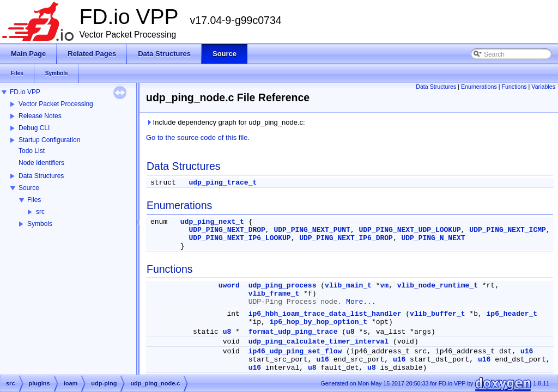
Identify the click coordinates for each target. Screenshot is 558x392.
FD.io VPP (25, 92)
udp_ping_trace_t (223, 183)
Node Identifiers (41, 163)
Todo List (32, 151)
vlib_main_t (348, 286)
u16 (527, 351)
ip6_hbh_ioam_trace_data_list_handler (325, 314)
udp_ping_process (283, 286)
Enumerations (479, 87)
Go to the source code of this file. (198, 137)
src (40, 212)
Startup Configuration (49, 140)
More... (361, 302)
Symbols (40, 224)
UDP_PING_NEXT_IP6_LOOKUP (239, 238)
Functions (514, 87)
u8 (227, 332)
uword (229, 286)
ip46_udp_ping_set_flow (295, 351)
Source (29, 188)
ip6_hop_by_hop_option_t (319, 322)
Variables (543, 87)
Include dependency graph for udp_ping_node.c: (226, 122)
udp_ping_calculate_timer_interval (319, 342)
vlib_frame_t (274, 294)
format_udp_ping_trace (293, 332)
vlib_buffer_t (437, 314)
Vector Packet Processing (56, 104)
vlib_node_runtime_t (438, 286)
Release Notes (40, 116)
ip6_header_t (512, 314)
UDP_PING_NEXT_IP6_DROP (346, 238)
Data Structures (41, 176)
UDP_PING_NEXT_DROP (227, 230)
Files (34, 200)
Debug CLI (34, 128)
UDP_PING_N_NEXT (433, 238)
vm (385, 286)
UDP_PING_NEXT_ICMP (507, 230)
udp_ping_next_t (212, 222)
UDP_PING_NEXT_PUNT (312, 230)
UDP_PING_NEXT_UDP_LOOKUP (410, 230)
